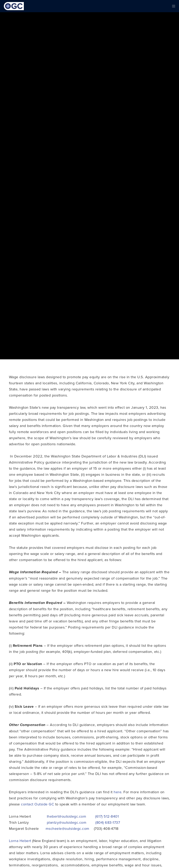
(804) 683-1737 (108, 822)
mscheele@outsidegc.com (68, 828)
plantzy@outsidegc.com (67, 822)
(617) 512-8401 (107, 816)
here (118, 792)
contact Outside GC (37, 804)
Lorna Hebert (20, 841)
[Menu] (172, 6)
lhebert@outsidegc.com (67, 816)
